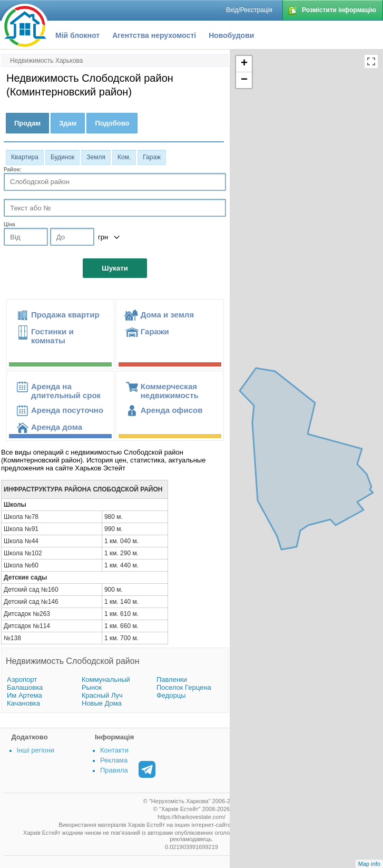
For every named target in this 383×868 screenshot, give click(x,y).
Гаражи (155, 331)
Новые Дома (102, 703)
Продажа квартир (65, 315)
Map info (369, 864)
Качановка (23, 703)
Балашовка (25, 687)
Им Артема (24, 695)
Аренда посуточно (67, 410)
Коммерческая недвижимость (170, 391)
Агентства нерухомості (154, 35)
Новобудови (231, 35)
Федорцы (171, 695)
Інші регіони (36, 750)
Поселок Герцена (184, 687)
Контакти (114, 750)
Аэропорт (22, 679)
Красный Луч (102, 695)
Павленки (172, 679)
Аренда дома (57, 427)
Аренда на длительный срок (66, 391)
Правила (114, 770)
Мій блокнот (77, 35)
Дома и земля (167, 315)
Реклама (114, 760)
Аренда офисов (172, 410)
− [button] (244, 80)
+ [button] (244, 64)
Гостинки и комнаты (52, 336)
